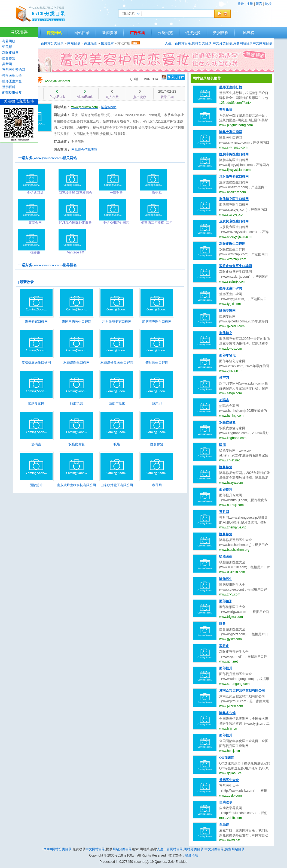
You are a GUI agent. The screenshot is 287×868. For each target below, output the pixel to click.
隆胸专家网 (36, 403)
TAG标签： (62, 142)
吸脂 (117, 444)
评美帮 (7, 47)
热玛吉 (36, 444)
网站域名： (62, 107)
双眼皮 (224, 646)
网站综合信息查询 (84, 150)
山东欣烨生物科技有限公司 (77, 485)
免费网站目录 (243, 43)
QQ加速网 (227, 758)
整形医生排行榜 (231, 87)
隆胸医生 (226, 579)
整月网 (224, 512)
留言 (259, 4)
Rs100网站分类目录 (57, 849)
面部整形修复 (12, 93)
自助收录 (226, 802)
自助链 (224, 825)
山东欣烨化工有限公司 (117, 485)
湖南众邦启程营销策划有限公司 (242, 691)
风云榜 (249, 33)
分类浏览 (165, 33)
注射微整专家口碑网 (117, 322)
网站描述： (62, 115)
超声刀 (157, 403)
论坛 (268, 4)
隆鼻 (222, 624)
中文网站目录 (262, 43)
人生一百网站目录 (178, 43)
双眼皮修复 (77, 444)
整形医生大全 (229, 780)
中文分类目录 (222, 43)
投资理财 (107, 43)
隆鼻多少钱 (227, 713)
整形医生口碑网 (157, 362)
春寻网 (157, 485)
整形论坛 (226, 110)
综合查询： (62, 150)
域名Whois (109, 107)
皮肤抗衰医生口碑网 (36, 362)
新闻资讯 (110, 33)
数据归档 (221, 33)
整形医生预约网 (14, 70)
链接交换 (193, 33)
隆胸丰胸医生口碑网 (77, 322)
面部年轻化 (117, 403)
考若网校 (9, 41)
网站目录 (82, 33)
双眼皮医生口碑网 (77, 362)
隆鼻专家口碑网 (36, 322)
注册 (250, 4)
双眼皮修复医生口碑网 (117, 362)
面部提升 (36, 485)
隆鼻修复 (157, 444)
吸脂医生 (226, 557)
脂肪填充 (77, 403)
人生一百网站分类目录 (47, 43)
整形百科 (9, 87)
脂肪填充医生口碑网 (157, 322)
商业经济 (91, 43)
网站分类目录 (202, 43)
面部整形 (226, 601)
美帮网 (7, 64)
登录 (241, 4)
